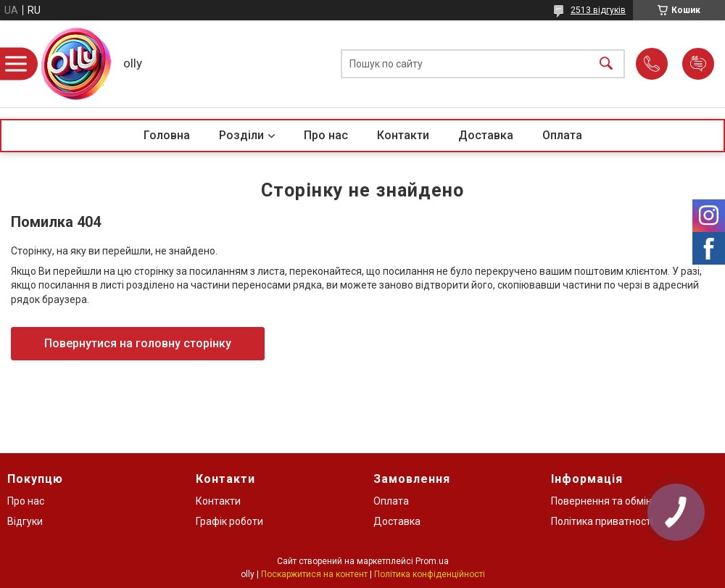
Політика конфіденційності (430, 574)
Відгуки (25, 521)
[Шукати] (606, 64)
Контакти (403, 135)
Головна (167, 135)
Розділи (241, 135)
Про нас (326, 135)
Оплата (562, 135)
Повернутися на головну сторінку (138, 343)
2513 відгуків (598, 10)
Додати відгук (698, 64)
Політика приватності (602, 521)
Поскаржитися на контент (314, 574)
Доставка (486, 135)
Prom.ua (432, 561)
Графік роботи (229, 521)
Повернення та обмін (601, 501)
